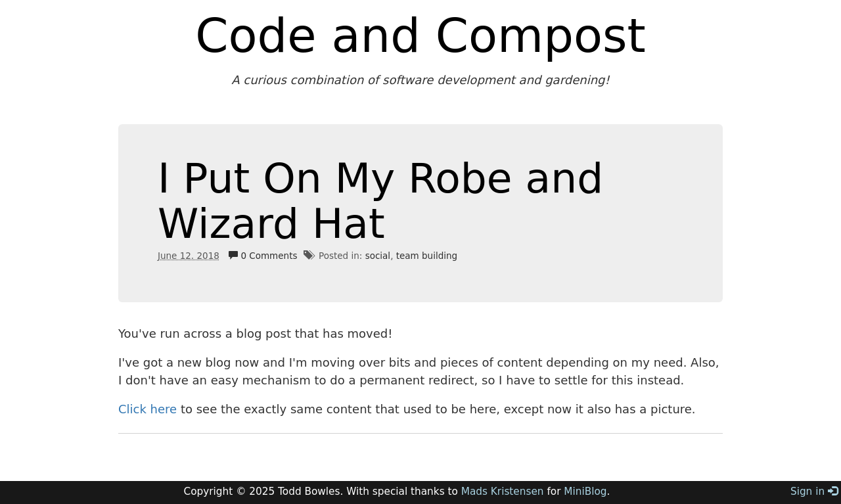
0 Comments (263, 256)
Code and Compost (420, 35)
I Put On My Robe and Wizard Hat (380, 201)
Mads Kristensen (503, 492)
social (378, 256)
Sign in (814, 492)
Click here (148, 409)
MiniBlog (585, 492)
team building (427, 256)
